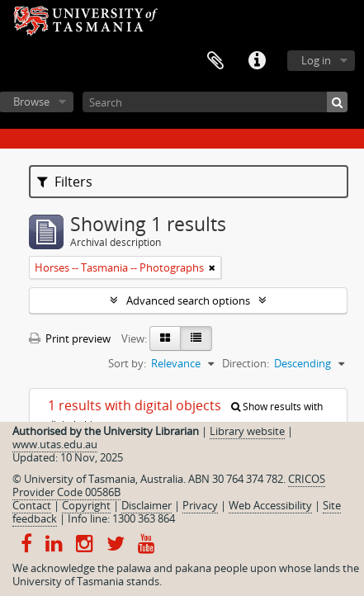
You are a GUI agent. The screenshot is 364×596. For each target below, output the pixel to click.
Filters (65, 182)
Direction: (246, 363)
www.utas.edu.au (55, 444)
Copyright (86, 505)
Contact (32, 505)
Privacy (200, 505)
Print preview (70, 338)
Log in (316, 60)
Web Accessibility (270, 505)
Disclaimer (147, 505)
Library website (247, 431)
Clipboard (215, 61)
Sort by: (127, 363)
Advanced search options (188, 300)
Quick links (257, 61)
